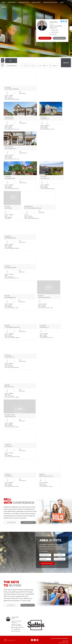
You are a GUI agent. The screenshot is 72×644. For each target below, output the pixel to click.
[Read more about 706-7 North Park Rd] (20, 266)
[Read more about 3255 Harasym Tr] (20, 117)
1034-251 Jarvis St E (10, 416)
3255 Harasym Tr (10, 119)
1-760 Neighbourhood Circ (12, 327)
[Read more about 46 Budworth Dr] (50, 325)
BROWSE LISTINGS (45, 38)
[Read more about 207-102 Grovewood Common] (39, 206)
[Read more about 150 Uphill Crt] (20, 474)
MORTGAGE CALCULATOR (28, 605)
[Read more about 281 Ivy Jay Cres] (51, 176)
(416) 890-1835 (55, 30)
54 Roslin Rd (8, 208)
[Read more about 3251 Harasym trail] (20, 146)
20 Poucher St (9, 446)
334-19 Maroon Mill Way (12, 89)
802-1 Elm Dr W (9, 387)
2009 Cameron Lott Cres (46, 476)
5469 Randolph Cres (10, 238)
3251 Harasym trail (10, 148)
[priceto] (44, 66)
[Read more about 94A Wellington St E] (19, 295)
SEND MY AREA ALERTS (47, 563)
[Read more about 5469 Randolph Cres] (20, 236)
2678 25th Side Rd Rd (44, 297)
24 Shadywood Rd (10, 178)
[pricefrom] (54, 66)
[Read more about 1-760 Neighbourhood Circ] (20, 325)
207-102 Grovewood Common (33, 208)
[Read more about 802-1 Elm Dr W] (20, 385)
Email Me (53, 34)
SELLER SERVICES (11, 523)
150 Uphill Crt (9, 476)
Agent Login (65, 641)
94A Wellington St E (10, 297)
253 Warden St (45, 119)
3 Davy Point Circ (10, 357)
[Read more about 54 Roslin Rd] (12, 206)
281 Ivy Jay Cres (45, 178)
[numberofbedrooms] (27, 66)
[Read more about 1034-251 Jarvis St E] (20, 414)
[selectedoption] (11, 61)
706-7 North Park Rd (10, 268)
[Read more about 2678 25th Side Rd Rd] (49, 295)
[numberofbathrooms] (35, 66)
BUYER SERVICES (11, 605)
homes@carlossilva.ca (18, 628)
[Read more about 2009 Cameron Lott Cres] (49, 474)
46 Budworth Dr (44, 327)
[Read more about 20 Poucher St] (20, 444)
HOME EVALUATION (59, 38)
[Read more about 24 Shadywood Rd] (20, 176)
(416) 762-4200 (55, 32)
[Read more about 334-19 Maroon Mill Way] (20, 87)
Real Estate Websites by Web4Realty (59, 638)
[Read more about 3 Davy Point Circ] (20, 355)
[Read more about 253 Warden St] (51, 117)
